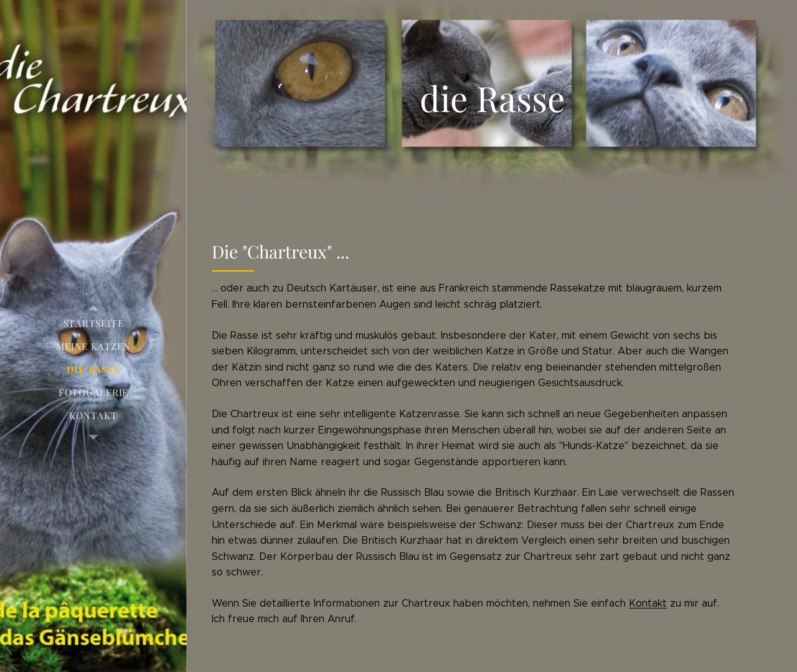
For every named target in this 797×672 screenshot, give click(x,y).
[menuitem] (93, 324)
